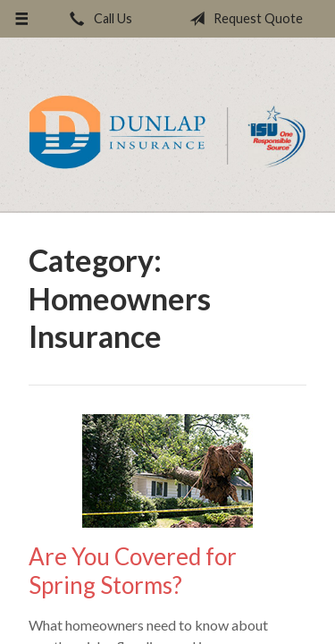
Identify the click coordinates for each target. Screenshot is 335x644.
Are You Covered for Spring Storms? (133, 571)
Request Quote (243, 19)
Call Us (97, 19)
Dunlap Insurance (167, 132)
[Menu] (22, 19)
